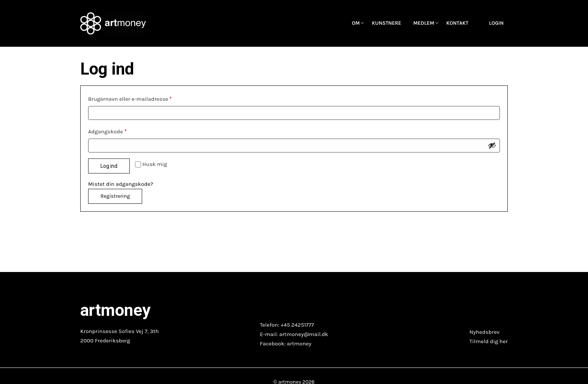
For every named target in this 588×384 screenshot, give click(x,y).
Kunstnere (386, 23)
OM (356, 23)
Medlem (424, 23)
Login (496, 23)
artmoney (299, 344)
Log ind (109, 166)
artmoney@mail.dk (304, 334)
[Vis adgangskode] (492, 145)
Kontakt (457, 23)
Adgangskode (109, 130)
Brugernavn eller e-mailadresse (132, 98)
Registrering (115, 196)
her (504, 341)
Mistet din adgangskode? (121, 184)
